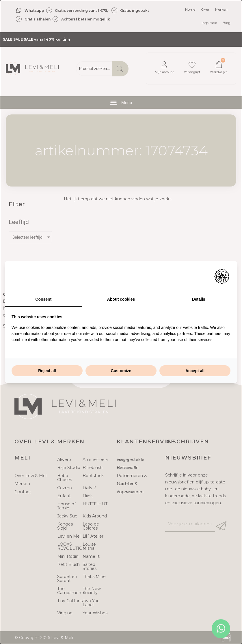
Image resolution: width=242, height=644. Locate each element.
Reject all (47, 371)
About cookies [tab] (121, 299)
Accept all (195, 371)
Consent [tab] (43, 299)
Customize (121, 371)
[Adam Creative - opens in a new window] (222, 276)
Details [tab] (199, 299)
